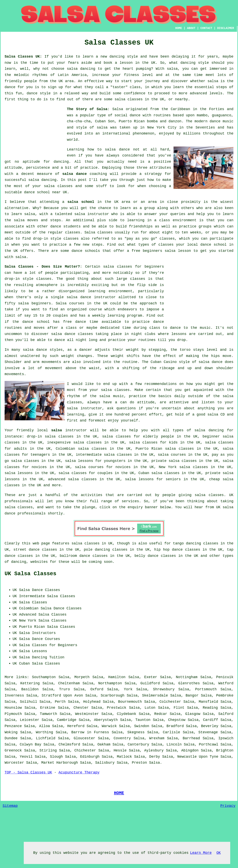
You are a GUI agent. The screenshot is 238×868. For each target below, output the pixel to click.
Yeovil (26, 757)
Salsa (118, 109)
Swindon (142, 726)
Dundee (11, 738)
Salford (226, 714)
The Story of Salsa (87, 109)
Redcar (161, 714)
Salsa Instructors (37, 633)
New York (28, 621)
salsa (172, 69)
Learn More (201, 853)
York (128, 689)
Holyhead (92, 702)
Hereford (76, 726)
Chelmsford (69, 744)
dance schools (86, 251)
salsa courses (172, 455)
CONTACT (206, 28)
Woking (11, 732)
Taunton (143, 720)
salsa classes (129, 99)
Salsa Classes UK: (23, 57)
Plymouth (13, 714)
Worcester (14, 763)
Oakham (104, 744)
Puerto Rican (32, 627)
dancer (86, 350)
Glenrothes (189, 683)
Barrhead (191, 738)
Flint (179, 708)
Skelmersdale (155, 696)
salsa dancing (81, 69)
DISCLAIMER (226, 28)
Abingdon (190, 750)
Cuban (24, 664)
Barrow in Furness (90, 732)
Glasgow (193, 714)
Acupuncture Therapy (79, 772)
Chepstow (177, 720)
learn (178, 87)
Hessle (120, 750)
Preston (139, 763)
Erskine (48, 708)
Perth (60, 702)
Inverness (14, 696)
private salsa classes (174, 461)
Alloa (45, 726)
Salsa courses (70, 303)
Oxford (97, 689)
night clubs (143, 334)
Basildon (30, 689)
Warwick (109, 726)
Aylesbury (154, 750)
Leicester (30, 720)
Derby (155, 757)
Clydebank (126, 714)
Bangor (192, 696)
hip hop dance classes (177, 550)
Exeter (151, 677)
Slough (56, 757)
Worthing (44, 732)
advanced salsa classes (72, 479)
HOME (179, 28)
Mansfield (208, 702)
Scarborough (113, 696)
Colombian (29, 608)
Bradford (175, 726)
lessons (179, 334)
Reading (210, 708)
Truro (64, 689)
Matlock (124, 757)
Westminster (87, 714)
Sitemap (10, 806)
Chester (81, 708)
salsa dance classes (72, 334)
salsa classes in (89, 543)
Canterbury (138, 744)
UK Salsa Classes (30, 574)
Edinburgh (90, 757)
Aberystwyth (106, 720)
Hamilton (117, 677)
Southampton (44, 677)
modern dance (207, 121)
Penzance (13, 726)
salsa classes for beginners (134, 267)
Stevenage (208, 732)
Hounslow (13, 708)
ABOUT (191, 28)
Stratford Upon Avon (62, 696)
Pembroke (225, 696)
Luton (150, 708)
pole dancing (97, 550)
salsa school (81, 202)
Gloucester (84, 738)
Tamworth (49, 714)
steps (97, 245)
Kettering (30, 683)
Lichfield (46, 738)
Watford (226, 683)
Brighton (225, 750)
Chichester (85, 750)
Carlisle (172, 732)
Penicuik (225, 677)
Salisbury (105, 763)
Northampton (110, 683)
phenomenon (144, 134)
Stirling (48, 750)
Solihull (29, 702)
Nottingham (187, 677)
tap (230, 550)
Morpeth (82, 677)
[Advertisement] (35, 131)
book (108, 63)
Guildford (150, 683)
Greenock (13, 750)
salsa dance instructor (91, 297)
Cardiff (211, 720)
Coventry (122, 738)
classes (73, 232)
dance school (37, 192)
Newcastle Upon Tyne (198, 757)
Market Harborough (60, 763)
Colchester (170, 702)
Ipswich (226, 738)
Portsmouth (206, 689)
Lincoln (174, 744)
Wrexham (157, 738)
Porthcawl (209, 744)
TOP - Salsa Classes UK (28, 772)
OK (219, 853)
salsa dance (75, 174)
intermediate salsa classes (104, 455)
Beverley (210, 726)
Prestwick (117, 708)
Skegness (136, 732)
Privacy (228, 806)
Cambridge (67, 720)
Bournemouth (130, 702)
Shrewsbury (164, 689)
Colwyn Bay (31, 744)
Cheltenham (69, 683)
